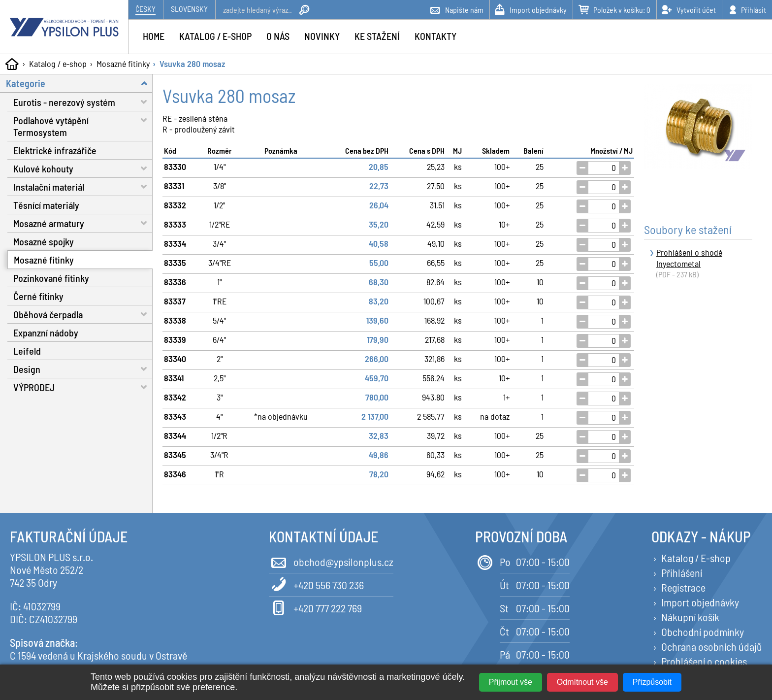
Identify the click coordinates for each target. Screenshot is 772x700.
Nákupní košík (690, 617)
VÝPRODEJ (83, 387)
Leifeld (27, 351)
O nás (278, 36)
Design (83, 369)
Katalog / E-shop (696, 558)
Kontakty (435, 36)
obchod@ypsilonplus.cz (331, 561)
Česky (145, 9)
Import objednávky (700, 602)
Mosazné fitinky (123, 64)
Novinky (322, 36)
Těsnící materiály (46, 205)
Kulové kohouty (83, 168)
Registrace (683, 587)
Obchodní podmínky (703, 632)
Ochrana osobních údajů (712, 646)
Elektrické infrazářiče (55, 150)
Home (154, 36)
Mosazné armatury (83, 223)
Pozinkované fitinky (51, 278)
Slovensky (189, 9)
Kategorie (79, 83)
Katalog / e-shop (58, 64)
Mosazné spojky (44, 241)
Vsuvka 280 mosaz (192, 64)
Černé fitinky (38, 296)
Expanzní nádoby (46, 333)
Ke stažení (377, 36)
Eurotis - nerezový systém (83, 102)
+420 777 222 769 (315, 607)
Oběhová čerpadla (83, 314)
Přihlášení (682, 572)
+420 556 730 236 (316, 584)
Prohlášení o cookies (704, 661)
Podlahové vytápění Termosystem (83, 125)
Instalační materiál (83, 186)
